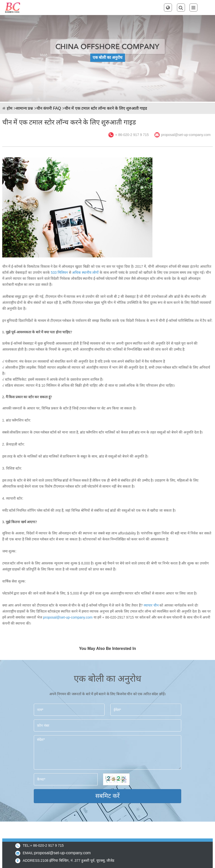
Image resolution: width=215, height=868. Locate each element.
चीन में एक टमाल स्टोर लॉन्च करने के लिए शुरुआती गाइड (106, 108)
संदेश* (107, 752)
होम (10, 108)
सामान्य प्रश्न (24, 108)
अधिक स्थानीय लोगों (85, 272)
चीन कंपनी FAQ (49, 108)
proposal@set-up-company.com (186, 135)
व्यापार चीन (151, 605)
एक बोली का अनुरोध (107, 57)
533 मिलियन (59, 272)
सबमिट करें (107, 796)
